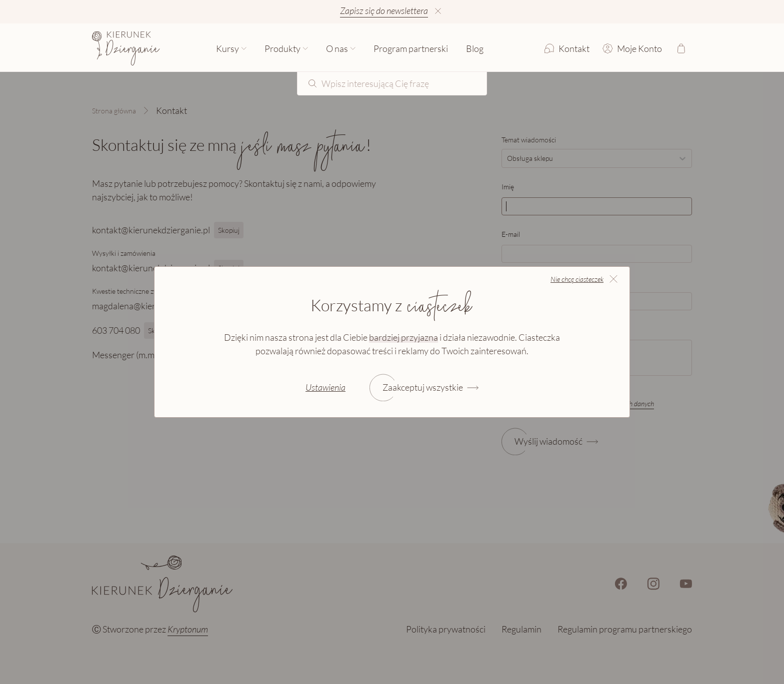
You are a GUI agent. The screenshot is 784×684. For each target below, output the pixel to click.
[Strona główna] (126, 48)
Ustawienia (325, 387)
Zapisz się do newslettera (384, 10)
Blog (475, 48)
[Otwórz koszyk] (681, 48)
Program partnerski (411, 48)
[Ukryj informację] (438, 11)
